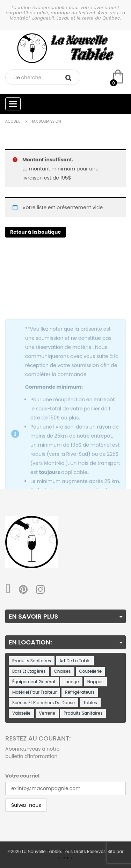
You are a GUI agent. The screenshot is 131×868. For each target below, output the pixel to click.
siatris (65, 858)
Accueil (13, 121)
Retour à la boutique (35, 232)
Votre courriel (22, 776)
